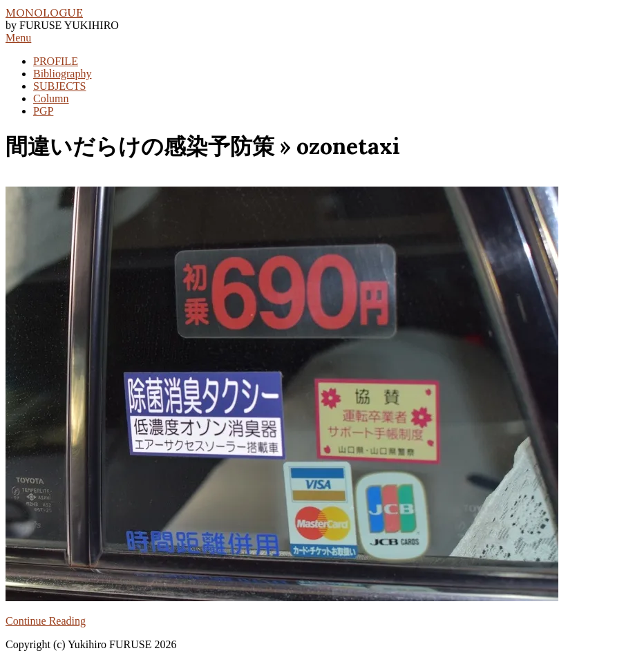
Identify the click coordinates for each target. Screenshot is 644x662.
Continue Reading (46, 621)
